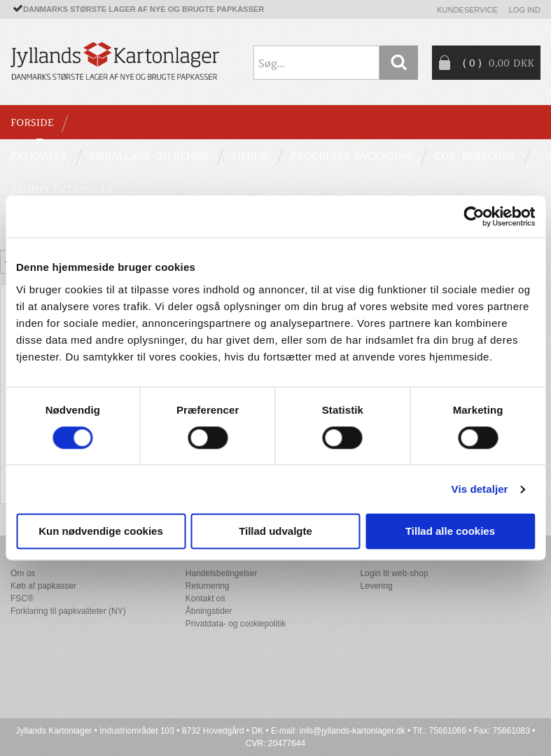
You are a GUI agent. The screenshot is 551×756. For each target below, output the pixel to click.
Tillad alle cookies (450, 532)
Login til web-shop (395, 573)
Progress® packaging (351, 156)
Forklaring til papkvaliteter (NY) (68, 611)
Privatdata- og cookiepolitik (236, 624)
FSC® (22, 598)
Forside (32, 122)
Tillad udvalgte (275, 532)
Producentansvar (62, 190)
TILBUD (250, 156)
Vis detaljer (480, 489)
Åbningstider (209, 611)
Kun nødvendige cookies (101, 532)
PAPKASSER (39, 156)
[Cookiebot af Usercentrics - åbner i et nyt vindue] (474, 216)
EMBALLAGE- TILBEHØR (149, 156)
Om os (23, 573)
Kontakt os (205, 598)
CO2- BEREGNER (475, 156)
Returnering (208, 586)
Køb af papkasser (43, 586)
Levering (377, 586)
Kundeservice (467, 10)
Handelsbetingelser (222, 573)
